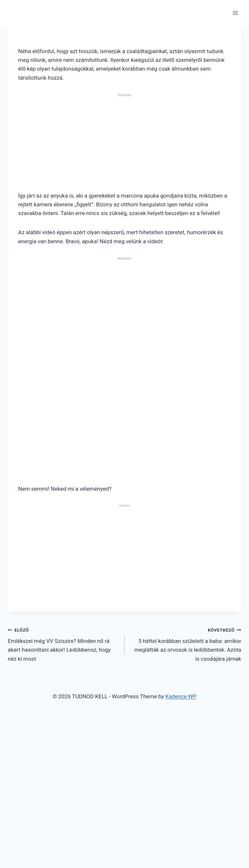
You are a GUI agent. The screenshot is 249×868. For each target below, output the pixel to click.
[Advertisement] (124, 145)
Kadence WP (181, 696)
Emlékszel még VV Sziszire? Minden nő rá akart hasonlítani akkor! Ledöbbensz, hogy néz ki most (63, 644)
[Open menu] (235, 13)
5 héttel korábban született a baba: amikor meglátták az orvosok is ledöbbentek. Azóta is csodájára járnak (186, 644)
